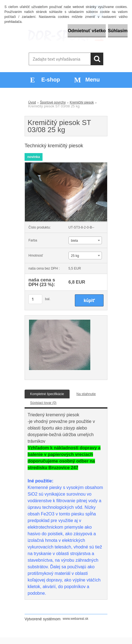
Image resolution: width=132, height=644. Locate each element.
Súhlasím (118, 31)
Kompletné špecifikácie (47, 394)
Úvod (32, 102)
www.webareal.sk (76, 619)
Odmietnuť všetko (87, 31)
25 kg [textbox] (75, 256)
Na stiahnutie (86, 394)
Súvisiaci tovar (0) (43, 403)
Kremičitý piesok (82, 102)
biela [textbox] (74, 241)
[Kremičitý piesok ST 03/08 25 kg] (66, 164)
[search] (97, 59)
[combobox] (85, 240)
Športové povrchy (53, 102)
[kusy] (35, 299)
